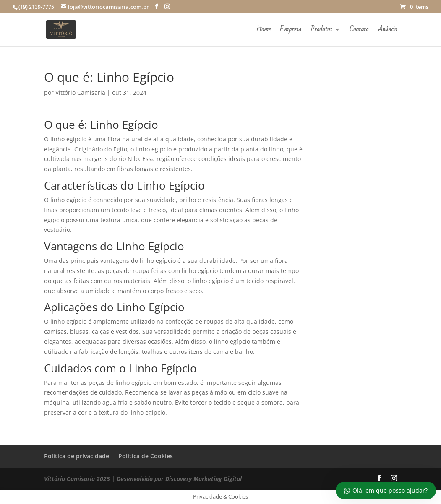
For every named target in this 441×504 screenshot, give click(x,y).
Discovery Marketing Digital (204, 479)
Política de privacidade (77, 456)
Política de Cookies (146, 456)
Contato (359, 31)
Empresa (291, 31)
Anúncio (387, 31)
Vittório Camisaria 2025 (77, 479)
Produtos (321, 31)
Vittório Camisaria (80, 92)
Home (263, 31)
